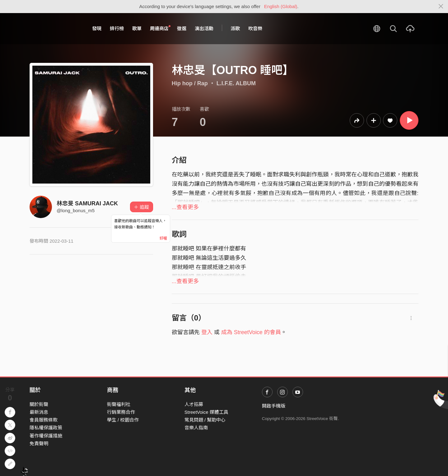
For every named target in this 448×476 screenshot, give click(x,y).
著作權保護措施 (46, 436)
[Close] (441, 7)
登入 (207, 332)
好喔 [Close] (163, 238)
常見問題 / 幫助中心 (205, 420)
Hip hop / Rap (190, 83)
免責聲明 (39, 443)
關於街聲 (39, 404)
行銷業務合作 (121, 412)
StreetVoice (55, 29)
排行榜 (117, 28)
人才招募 (194, 404)
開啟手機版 (274, 406)
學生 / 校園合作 (123, 420)
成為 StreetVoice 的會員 (251, 332)
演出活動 (204, 28)
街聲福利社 (119, 404)
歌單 (137, 28)
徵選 (182, 28)
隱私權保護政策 (46, 428)
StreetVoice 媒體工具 (206, 412)
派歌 (235, 28)
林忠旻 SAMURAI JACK (87, 203)
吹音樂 (255, 28)
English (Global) (281, 6)
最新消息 (39, 412)
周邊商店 (160, 28)
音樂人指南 (196, 428)
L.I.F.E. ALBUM (236, 83)
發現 (97, 28)
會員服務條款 (44, 420)
